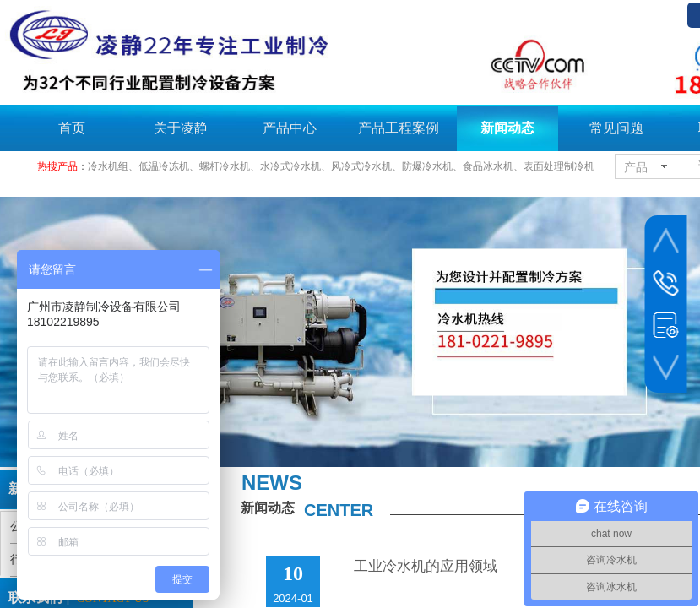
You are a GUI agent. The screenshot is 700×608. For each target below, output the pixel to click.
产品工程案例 (399, 128)
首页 (72, 128)
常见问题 (616, 128)
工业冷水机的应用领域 (426, 566)
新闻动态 (507, 128)
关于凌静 (181, 128)
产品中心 (290, 128)
